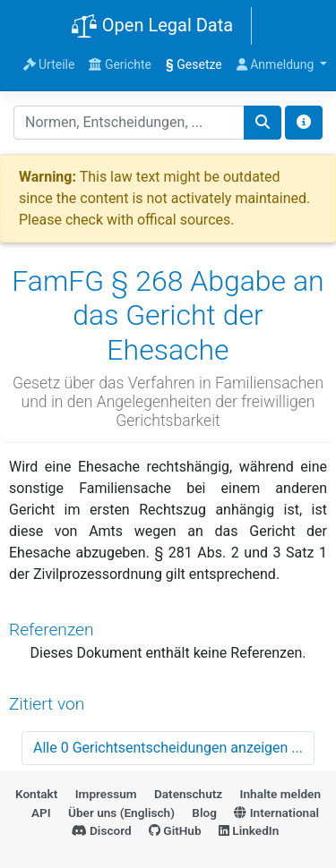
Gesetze (194, 64)
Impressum (106, 794)
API (41, 813)
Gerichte (120, 64)
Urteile (49, 64)
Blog (204, 813)
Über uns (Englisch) (121, 813)
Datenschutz (188, 794)
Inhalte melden (280, 794)
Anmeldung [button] (277, 64)
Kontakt (36, 794)
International (276, 813)
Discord (102, 830)
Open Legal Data (152, 27)
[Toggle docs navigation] (304, 123)
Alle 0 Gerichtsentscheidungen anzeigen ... (168, 748)
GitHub (175, 830)
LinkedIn (249, 830)
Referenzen (52, 630)
